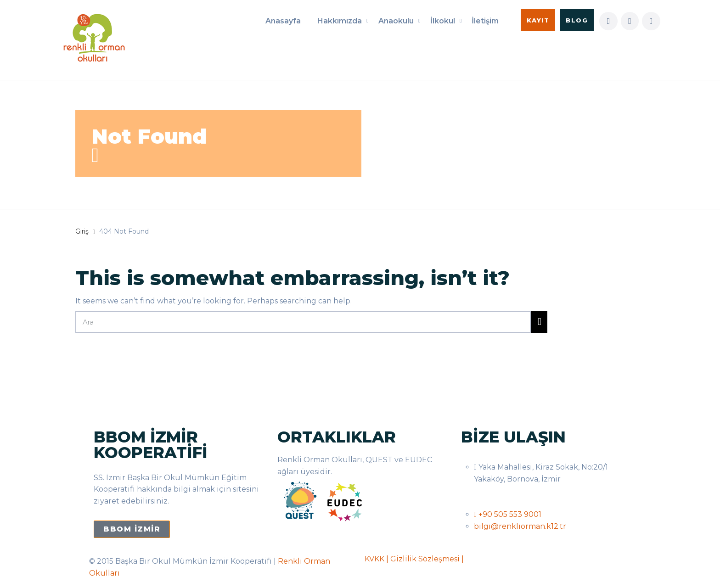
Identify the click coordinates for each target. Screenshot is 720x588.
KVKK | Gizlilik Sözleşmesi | (414, 559)
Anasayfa (283, 21)
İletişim (485, 21)
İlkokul (443, 21)
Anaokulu (396, 21)
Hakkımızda (340, 21)
